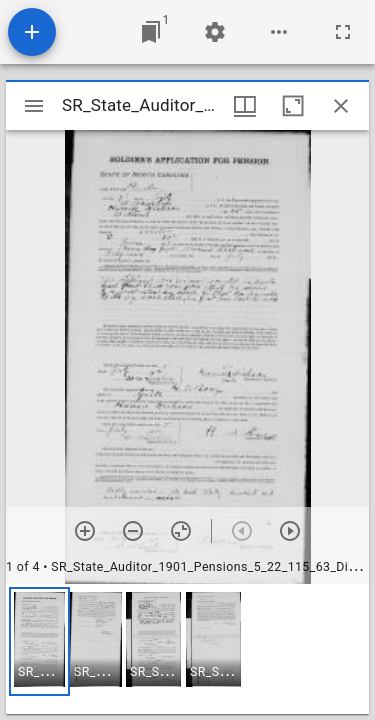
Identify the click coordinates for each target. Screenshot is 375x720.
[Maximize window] (293, 106)
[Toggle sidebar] (34, 106)
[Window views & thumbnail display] (245, 106)
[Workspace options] (279, 32)
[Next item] (290, 531)
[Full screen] (343, 32)
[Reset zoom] (181, 531)
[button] (39, 641)
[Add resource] (32, 32)
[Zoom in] (85, 531)
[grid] (187, 649)
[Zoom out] (133, 531)
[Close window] (341, 106)
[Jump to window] (151, 32)
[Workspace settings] (215, 32)
